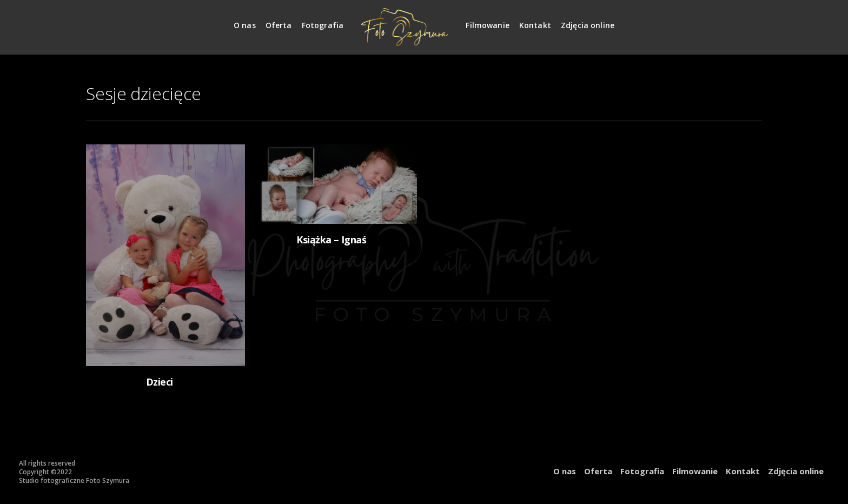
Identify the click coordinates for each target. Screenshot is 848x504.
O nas (245, 25)
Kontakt (535, 25)
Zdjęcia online (588, 25)
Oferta (279, 25)
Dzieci (160, 382)
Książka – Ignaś (331, 240)
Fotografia (323, 25)
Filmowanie (488, 25)
